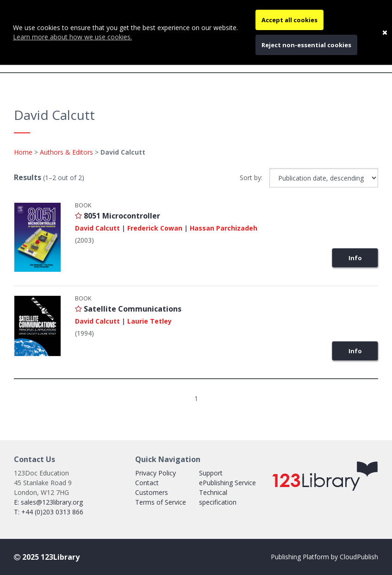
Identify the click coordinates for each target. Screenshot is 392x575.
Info (355, 258)
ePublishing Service (227, 483)
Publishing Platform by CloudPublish (324, 557)
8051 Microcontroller (122, 216)
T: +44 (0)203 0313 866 (49, 512)
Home (23, 152)
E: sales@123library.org (48, 502)
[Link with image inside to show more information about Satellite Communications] (37, 326)
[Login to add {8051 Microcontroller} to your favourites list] (78, 216)
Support (211, 473)
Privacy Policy (156, 473)
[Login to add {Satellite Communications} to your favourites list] (78, 309)
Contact (147, 483)
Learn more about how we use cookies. (72, 37)
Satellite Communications (133, 309)
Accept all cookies (289, 20)
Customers (152, 492)
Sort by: (251, 178)
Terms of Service (161, 502)
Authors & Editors (66, 152)
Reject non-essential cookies (306, 45)
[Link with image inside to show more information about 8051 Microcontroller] (37, 237)
